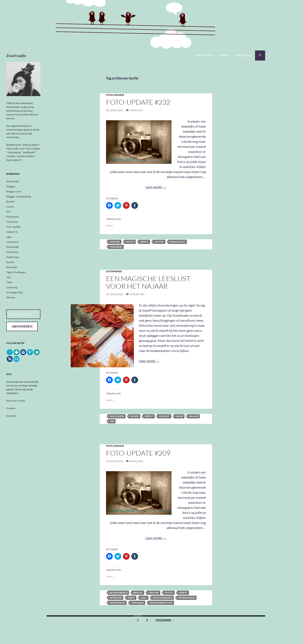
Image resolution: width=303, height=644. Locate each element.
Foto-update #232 (138, 102)
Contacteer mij (204, 55)
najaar (194, 416)
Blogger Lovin (14, 191)
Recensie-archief (16, 401)
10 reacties (137, 294)
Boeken (11, 202)
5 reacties (136, 110)
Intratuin (116, 598)
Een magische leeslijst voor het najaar (148, 282)
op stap (159, 242)
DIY (9, 212)
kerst (131, 598)
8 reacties (136, 461)
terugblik (116, 247)
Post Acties (12, 252)
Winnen (11, 297)
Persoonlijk (13, 247)
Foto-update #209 (138, 453)
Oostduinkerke (163, 598)
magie (179, 416)
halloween (117, 416)
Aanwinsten (13, 181)
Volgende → (165, 620)
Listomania (114, 271)
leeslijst (164, 416)
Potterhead (13, 257)
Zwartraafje (16, 56)
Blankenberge (119, 593)
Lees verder (156, 187)
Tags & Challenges (16, 272)
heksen (134, 416)
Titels (9, 282)
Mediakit (225, 55)
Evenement (13, 217)
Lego (144, 598)
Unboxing (12, 287)
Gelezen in (12, 232)
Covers (10, 207)
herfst (144, 242)
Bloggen (11, 186)
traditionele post (161, 603)
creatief (115, 242)
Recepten (12, 416)
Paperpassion (187, 598)
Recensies (12, 267)
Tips (9, 277)
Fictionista (12, 222)
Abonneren (22, 326)
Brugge (138, 593)
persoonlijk (178, 242)
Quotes (10, 262)
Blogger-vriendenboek (19, 196)
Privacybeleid (244, 55)
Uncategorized (15, 292)
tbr (112, 421)
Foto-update (115, 95)
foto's (130, 242)
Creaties (11, 408)
